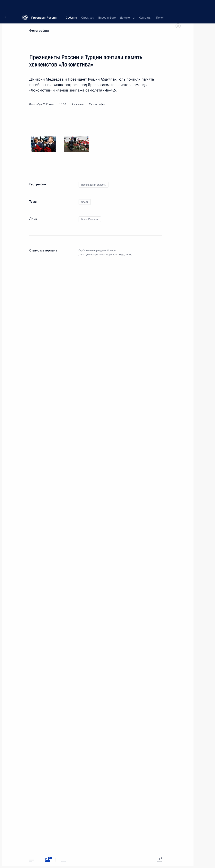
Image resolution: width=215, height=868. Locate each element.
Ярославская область (94, 185)
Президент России (44, 6)
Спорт (85, 202)
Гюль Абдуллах (90, 219)
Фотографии (39, 31)
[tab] (32, 860)
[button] (6, 6)
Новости (112, 250)
